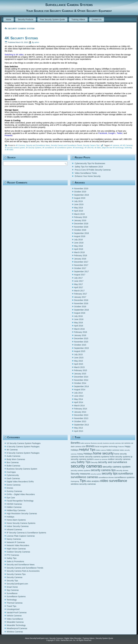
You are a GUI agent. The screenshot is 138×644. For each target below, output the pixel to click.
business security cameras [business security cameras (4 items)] (112, 443)
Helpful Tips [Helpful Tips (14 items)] (87, 450)
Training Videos (78, 19)
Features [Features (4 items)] (121, 447)
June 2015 (79, 358)
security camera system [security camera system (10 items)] (117, 467)
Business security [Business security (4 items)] (97, 443)
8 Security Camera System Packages (23, 453)
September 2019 (82, 195)
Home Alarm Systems (16, 520)
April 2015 (79, 364)
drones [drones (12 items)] (90, 446)
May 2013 (78, 428)
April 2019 (79, 211)
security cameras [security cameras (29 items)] (86, 466)
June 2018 (79, 243)
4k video (98, 148)
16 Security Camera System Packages (24, 443)
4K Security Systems (21, 38)
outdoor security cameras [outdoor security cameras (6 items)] (119, 459)
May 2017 (78, 284)
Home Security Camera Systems (21, 523)
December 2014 (81, 377)
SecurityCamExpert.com (17, 584)
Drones (10, 488)
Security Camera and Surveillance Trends (66, 145)
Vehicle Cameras (14, 616)
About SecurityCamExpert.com (37, 638)
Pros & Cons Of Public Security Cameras (93, 170)
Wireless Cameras (15, 632)
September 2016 (82, 310)
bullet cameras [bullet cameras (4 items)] (85, 443)
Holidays (10, 517)
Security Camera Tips (91, 145)
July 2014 (78, 393)
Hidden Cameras (14, 507)
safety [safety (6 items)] (73, 462)
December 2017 (81, 262)
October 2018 (80, 230)
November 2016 (81, 303)
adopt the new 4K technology (113, 148)
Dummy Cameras (14, 491)
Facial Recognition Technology (20, 501)
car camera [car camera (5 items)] (126, 443)
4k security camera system (15, 148)
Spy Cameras (13, 590)
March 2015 (79, 367)
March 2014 (79, 406)
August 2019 (80, 198)
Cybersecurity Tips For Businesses (90, 163)
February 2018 (81, 255)
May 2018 (78, 246)
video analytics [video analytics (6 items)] (93, 481)
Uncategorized (13, 609)
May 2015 (78, 361)
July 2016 (78, 316)
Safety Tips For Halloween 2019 (89, 167)
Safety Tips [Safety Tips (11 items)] (84, 462)
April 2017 (79, 287)
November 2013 (81, 418)
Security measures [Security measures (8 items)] (81, 474)
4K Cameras (20, 145)
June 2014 (79, 396)
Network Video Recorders (18, 545)
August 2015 (80, 351)
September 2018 (82, 233)
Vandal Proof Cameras (17, 613)
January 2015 (80, 374)
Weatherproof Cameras (17, 628)
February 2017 (81, 294)
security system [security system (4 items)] (96, 474)
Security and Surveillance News (38, 145)
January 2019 (80, 220)
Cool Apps (11, 472)
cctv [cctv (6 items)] (83, 446)
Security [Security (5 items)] (94, 462)
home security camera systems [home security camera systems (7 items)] (94, 457)
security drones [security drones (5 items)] (122, 471)
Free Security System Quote (52, 19)
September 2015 (82, 348)
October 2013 (80, 421)
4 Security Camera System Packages (23, 447)
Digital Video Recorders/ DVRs (20, 482)
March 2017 (79, 291)
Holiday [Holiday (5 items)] (80, 454)
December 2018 (81, 224)
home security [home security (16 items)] (103, 453)
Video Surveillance (15, 619)
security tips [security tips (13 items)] (110, 473)
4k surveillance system (63, 148)
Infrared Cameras (14, 530)
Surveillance (12, 593)
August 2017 (80, 275)
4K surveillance (48, 148)
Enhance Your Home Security (88, 176)
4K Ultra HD (89, 148)
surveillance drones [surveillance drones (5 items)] (106, 477)
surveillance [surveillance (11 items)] (126, 473)
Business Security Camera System (22, 469)
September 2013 (82, 425)
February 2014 (81, 409)
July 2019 (78, 201)
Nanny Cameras (14, 539)
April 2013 (79, 431)
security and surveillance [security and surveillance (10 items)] (113, 462)
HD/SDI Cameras (14, 504)
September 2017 (82, 272)
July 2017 (78, 278)
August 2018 (80, 236)
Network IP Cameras (16, 542)
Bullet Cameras (13, 466)
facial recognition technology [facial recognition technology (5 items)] (106, 447)
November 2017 (81, 265)
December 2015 (81, 338)
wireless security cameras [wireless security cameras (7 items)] (83, 484)
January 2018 (80, 259)
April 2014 (79, 402)
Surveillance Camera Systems (69, 5)
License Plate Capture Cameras (21, 536)
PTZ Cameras (13, 555)
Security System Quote (104, 638)
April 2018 (79, 249)
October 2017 (80, 268)
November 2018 (81, 227)
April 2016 (79, 326)
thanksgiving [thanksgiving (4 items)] (75, 481)
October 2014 (80, 383)
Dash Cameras (13, 478)
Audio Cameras (13, 456)
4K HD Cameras (126, 145)
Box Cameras (13, 462)
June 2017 (79, 281)
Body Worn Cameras (16, 459)
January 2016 (80, 335)
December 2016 (81, 300)
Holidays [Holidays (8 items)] (88, 454)
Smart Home (12, 587)
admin (37, 42)
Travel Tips (11, 606)
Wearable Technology (16, 625)
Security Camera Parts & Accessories (23, 571)
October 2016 (80, 307)
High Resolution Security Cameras (22, 513)
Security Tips (12, 581)
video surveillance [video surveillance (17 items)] (114, 481)
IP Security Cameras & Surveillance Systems (26, 533)
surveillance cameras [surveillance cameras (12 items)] (84, 477)
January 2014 (80, 412)
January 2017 (80, 297)
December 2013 (81, 415)
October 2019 (80, 192)
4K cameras (115, 145)
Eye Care (11, 498)
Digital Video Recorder (73, 638)
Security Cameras (14, 577)
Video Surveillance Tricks (86, 173)
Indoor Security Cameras (18, 526)
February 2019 (81, 217)
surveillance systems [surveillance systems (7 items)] (124, 477)
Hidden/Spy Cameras (16, 510)
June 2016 (79, 319)
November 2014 (81, 380)
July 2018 (78, 240)
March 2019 (79, 214)
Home (9, 19)
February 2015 (81, 370)
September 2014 (82, 386)
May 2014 (78, 399)
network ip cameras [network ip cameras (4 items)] (101, 459)
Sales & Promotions (15, 561)
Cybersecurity (13, 475)
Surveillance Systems (16, 596)
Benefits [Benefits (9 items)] (75, 443)
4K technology (78, 148)
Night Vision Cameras (16, 549)
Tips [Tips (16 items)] (83, 481)
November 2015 (81, 342)
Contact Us (97, 19)
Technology (12, 600)
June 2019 (79, 204)
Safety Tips (12, 558)
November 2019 (81, 189)
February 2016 (81, 332)
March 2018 (79, 252)
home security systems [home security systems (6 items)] (120, 457)
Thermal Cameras (15, 603)
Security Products (26, 19)
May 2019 (78, 208)
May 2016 (78, 323)
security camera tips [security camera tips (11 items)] (103, 470)
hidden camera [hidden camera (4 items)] (101, 450)
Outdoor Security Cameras (18, 552)
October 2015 (80, 345)
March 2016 (79, 329)
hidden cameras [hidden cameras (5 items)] (113, 450)
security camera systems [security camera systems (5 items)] (81, 471)
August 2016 (80, 313)
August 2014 (80, 390)
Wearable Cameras (15, 622)
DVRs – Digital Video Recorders (21, 494)
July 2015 (78, 354)
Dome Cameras (14, 485)
